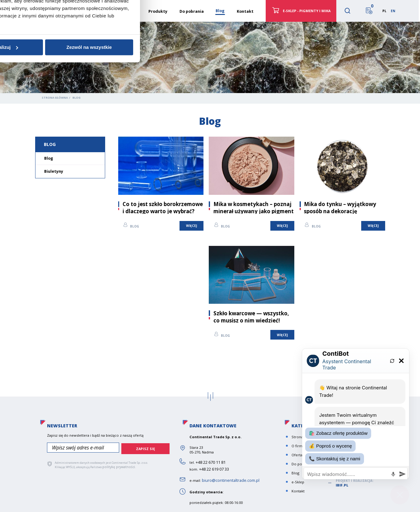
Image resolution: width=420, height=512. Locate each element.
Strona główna (55, 98)
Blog (50, 144)
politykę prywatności (117, 463)
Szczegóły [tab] (210, 227)
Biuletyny (54, 171)
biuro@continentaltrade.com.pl (229, 478)
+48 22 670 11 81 (209, 460)
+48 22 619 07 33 (212, 467)
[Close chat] (400, 492)
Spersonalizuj (209, 303)
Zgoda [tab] (117, 227)
